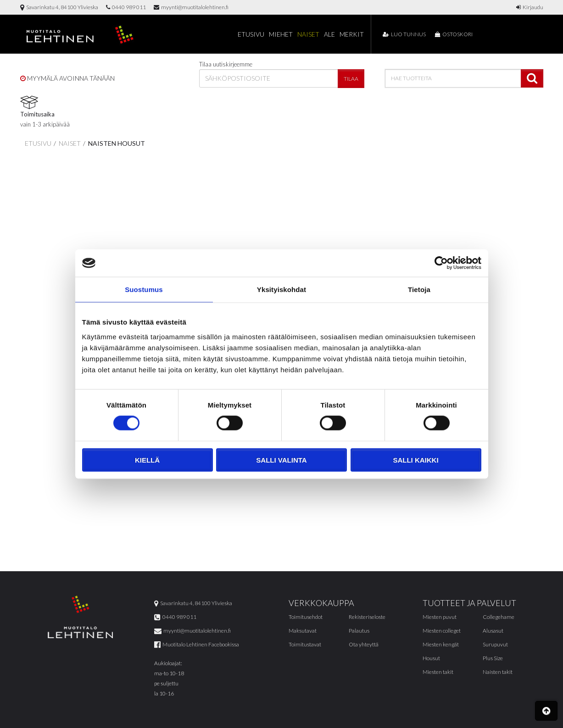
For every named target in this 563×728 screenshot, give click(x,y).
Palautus (359, 631)
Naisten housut (116, 143)
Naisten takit (498, 672)
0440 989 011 (126, 7)
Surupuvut (495, 645)
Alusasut (493, 631)
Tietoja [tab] (419, 290)
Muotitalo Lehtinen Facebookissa (197, 645)
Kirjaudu (530, 7)
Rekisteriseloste (367, 617)
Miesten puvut (440, 617)
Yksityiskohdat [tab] (281, 290)
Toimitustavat (305, 645)
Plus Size (493, 659)
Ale (329, 34)
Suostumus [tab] (144, 290)
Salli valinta (281, 460)
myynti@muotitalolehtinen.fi (191, 7)
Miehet (281, 34)
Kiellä (147, 460)
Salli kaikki (415, 460)
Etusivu (251, 34)
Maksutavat (303, 631)
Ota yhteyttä (364, 645)
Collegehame (499, 617)
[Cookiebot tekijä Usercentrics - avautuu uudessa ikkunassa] (441, 263)
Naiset (308, 34)
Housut (431, 659)
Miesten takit (438, 672)
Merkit (352, 34)
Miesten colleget (442, 631)
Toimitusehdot (306, 617)
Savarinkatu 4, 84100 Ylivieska (59, 7)
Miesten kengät (441, 645)
